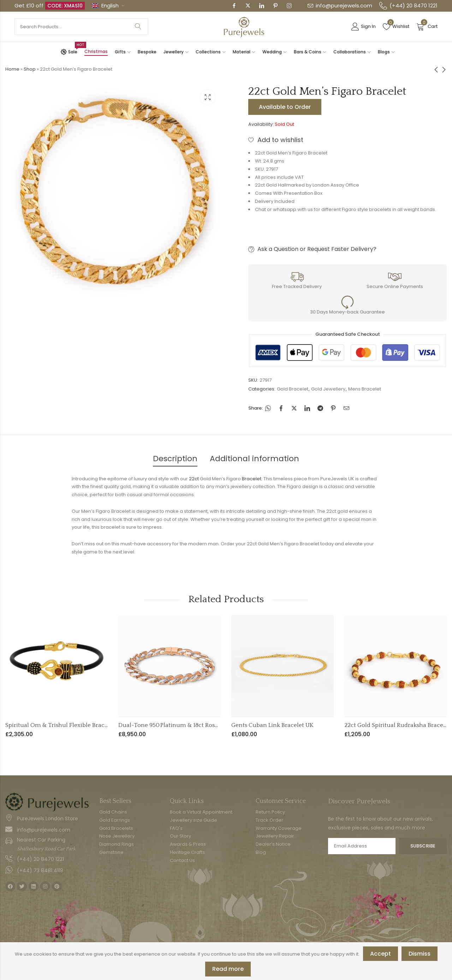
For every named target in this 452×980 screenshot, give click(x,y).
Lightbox (208, 97)
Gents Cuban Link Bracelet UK (272, 725)
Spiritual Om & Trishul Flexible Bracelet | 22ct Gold (75, 725)
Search (138, 27)
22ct (194, 479)
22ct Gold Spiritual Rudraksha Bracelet (397, 725)
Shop (30, 69)
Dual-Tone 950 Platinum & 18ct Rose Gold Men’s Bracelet (196, 725)
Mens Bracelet (365, 389)
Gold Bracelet (293, 389)
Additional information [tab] (254, 459)
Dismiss (420, 954)
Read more (228, 969)
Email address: (362, 846)
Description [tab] (175, 459)
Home (12, 69)
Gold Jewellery (328, 389)
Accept (380, 954)
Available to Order (285, 107)
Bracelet (252, 479)
